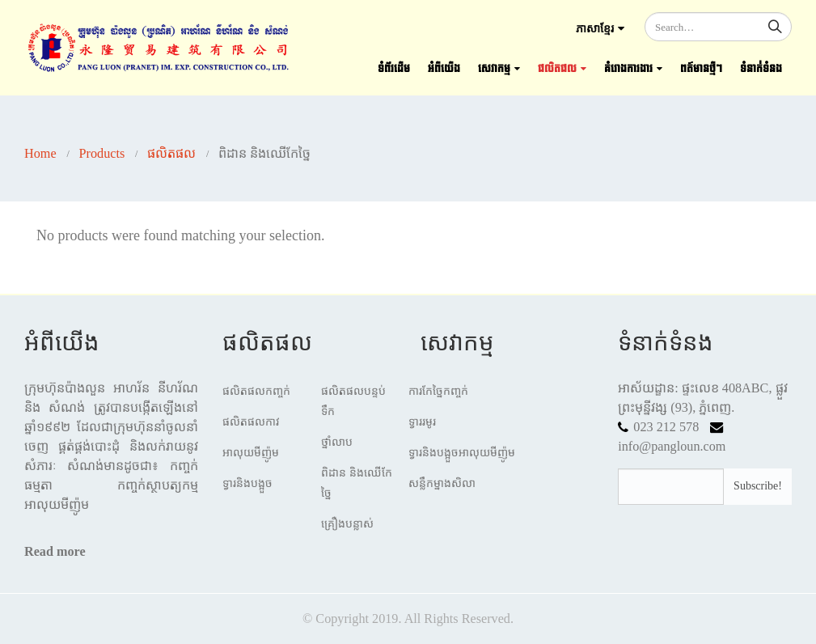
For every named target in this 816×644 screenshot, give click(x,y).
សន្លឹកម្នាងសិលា (442, 483)
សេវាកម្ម (494, 69)
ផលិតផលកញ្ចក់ (256, 391)
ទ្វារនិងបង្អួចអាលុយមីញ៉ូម (462, 453)
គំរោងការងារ (628, 69)
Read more (55, 552)
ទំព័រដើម (394, 69)
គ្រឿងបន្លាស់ (347, 524)
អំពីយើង (444, 69)
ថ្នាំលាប (337, 442)
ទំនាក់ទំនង (761, 69)
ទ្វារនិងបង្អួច (247, 483)
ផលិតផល (557, 69)
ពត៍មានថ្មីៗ (701, 69)
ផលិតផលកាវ (251, 422)
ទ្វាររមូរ (422, 422)
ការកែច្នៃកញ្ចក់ (438, 391)
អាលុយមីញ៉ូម (251, 453)
